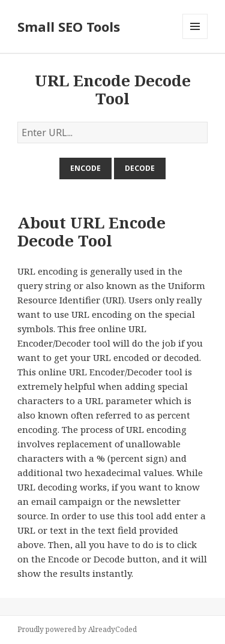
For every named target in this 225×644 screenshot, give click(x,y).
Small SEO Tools (69, 26)
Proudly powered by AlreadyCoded (77, 629)
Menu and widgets (195, 39)
